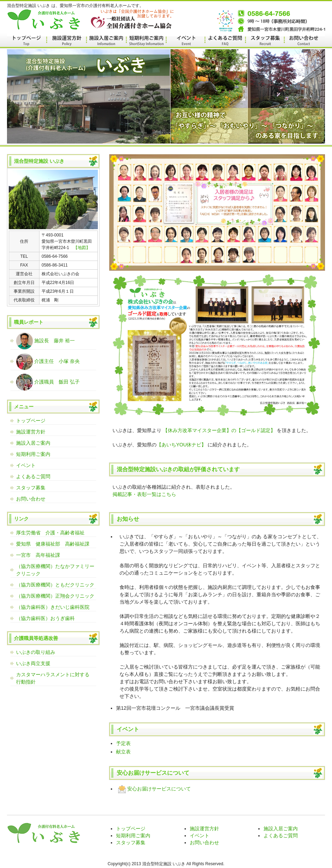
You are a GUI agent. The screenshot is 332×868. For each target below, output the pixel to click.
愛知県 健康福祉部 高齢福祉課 (53, 544)
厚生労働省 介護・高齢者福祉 (50, 533)
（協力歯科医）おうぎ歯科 (45, 618)
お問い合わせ (303, 41)
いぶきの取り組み (36, 652)
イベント (185, 41)
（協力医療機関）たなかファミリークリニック (55, 570)
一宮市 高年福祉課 (38, 555)
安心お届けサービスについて (153, 789)
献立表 (123, 752)
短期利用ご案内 (33, 454)
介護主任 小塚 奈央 (48, 362)
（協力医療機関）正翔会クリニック (55, 596)
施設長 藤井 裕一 (45, 341)
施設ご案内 (106, 41)
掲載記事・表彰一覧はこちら (144, 494)
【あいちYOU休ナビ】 (181, 445)
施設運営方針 (66, 41)
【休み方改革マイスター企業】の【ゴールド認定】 (219, 430)
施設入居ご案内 (33, 443)
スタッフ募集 (264, 41)
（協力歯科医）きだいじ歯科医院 (53, 607)
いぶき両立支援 (33, 663)
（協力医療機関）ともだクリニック (55, 585)
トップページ (27, 41)
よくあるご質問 (224, 41)
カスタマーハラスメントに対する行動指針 (53, 678)
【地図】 (82, 248)
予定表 (123, 743)
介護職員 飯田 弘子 (48, 382)
